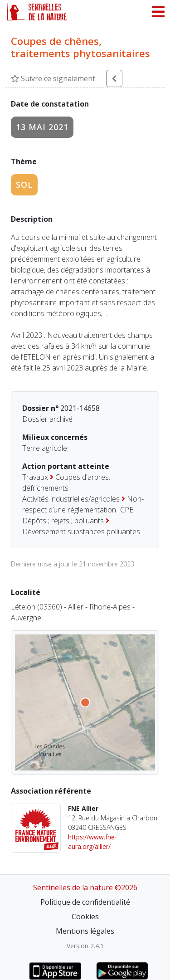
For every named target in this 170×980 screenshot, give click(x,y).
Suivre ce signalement (53, 78)
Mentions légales (85, 931)
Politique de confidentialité (85, 902)
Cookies (85, 917)
